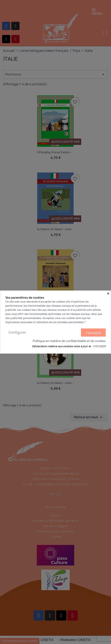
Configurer (17, 332)
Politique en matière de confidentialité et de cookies (69, 341)
